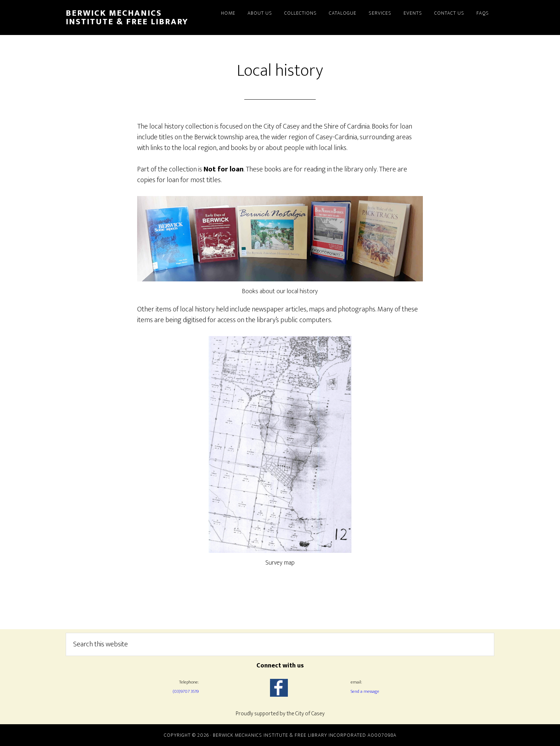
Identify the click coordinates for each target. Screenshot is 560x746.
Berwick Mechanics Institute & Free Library (127, 17)
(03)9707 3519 (186, 691)
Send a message (365, 691)
